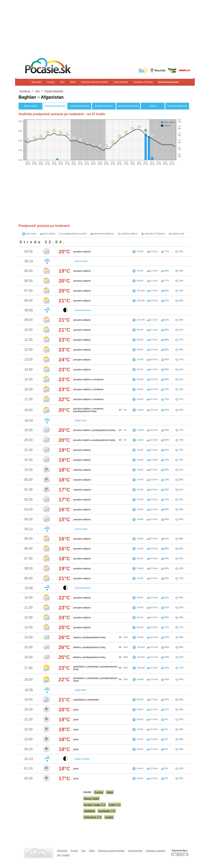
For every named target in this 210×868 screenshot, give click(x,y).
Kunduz (99, 792)
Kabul (110, 792)
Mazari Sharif (91, 798)
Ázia (62, 82)
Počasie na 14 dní (104, 106)
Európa (51, 82)
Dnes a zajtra (30, 106)
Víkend (153, 106)
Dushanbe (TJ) (107, 811)
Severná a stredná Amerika (94, 82)
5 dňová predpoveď (79, 106)
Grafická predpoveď (177, 106)
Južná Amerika (121, 82)
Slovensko (37, 82)
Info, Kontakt (63, 855)
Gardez (109, 817)
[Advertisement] (105, 26)
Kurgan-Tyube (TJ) (95, 805)
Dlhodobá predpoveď (128, 106)
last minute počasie (168, 82)
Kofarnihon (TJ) (93, 817)
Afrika (73, 82)
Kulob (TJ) (115, 805)
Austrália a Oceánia (143, 82)
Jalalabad (89, 811)
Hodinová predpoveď (55, 106)
